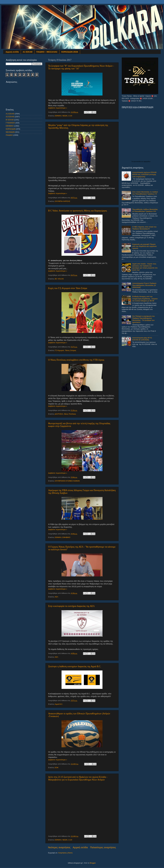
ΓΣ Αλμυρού (59, 350)
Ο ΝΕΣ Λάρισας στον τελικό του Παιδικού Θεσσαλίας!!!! (144, 228)
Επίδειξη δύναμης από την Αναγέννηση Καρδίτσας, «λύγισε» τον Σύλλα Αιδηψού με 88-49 (145, 299)
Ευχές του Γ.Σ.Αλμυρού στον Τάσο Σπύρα (68, 288)
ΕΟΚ (57, 768)
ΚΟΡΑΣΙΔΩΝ (11, 129)
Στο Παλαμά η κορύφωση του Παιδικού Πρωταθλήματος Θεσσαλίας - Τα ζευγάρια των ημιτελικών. (143, 319)
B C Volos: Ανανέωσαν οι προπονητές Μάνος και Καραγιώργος (78, 211)
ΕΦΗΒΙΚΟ (66, 537)
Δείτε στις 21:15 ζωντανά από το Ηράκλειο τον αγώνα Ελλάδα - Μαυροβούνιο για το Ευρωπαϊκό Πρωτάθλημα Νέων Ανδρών (78, 778)
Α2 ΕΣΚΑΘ (10, 117)
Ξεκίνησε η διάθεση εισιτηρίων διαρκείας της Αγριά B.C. (75, 666)
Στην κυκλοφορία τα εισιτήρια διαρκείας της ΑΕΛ (71, 606)
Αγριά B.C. (59, 704)
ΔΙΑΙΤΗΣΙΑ (59, 414)
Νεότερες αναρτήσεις (59, 847)
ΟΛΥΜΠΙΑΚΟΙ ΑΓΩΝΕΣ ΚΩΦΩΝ (67, 481)
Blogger (93, 863)
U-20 (70, 116)
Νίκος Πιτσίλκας (70, 414)
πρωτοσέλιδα (137, 162)
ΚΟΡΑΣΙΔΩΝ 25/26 (70, 52)
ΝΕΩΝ (65, 116)
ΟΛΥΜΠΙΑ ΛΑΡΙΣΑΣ (63, 201)
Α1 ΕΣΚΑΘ (28, 52)
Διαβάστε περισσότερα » (58, 108)
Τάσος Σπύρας (71, 350)
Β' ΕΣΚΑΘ (10, 120)
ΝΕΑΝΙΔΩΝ (10, 132)
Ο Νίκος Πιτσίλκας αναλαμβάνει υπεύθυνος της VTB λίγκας (76, 360)
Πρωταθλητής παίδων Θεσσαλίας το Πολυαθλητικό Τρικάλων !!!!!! (145, 210)
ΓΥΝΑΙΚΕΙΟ (10, 123)
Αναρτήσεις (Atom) (65, 853)
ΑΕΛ (56, 597)
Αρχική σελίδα (12, 52)
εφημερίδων (147, 162)
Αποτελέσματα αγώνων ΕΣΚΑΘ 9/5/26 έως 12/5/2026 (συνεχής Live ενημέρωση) (144, 174)
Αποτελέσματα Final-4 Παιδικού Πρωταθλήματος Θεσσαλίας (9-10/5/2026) (144, 285)
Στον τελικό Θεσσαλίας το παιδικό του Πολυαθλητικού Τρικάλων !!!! (145, 193)
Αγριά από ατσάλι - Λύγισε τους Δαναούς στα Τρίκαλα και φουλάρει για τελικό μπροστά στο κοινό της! (145, 267)
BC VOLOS (59, 279)
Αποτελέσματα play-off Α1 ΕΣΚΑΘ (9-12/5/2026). (142, 339)
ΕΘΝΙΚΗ (58, 116)
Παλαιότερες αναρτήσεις (103, 847)
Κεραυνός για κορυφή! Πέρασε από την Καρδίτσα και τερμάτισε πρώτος (144, 246)
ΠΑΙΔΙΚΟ (9, 135)
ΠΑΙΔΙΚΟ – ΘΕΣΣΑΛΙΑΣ (47, 52)
